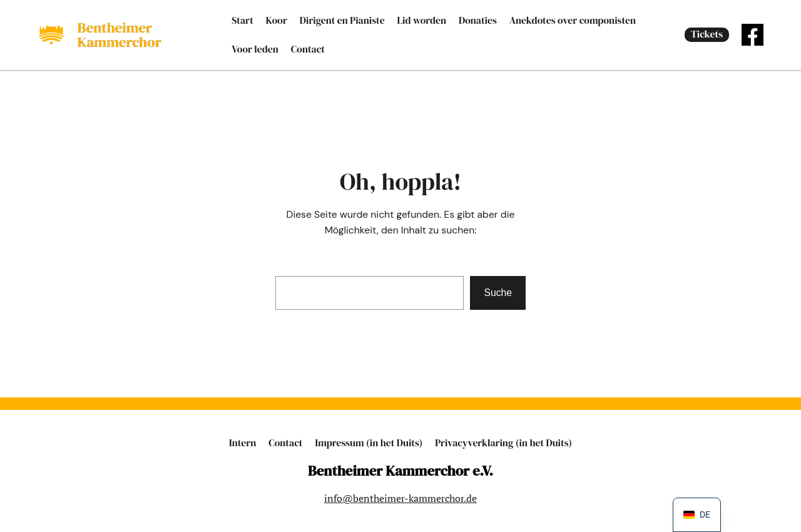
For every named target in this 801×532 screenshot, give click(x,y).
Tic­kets (707, 34)
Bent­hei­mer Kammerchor (120, 35)
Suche (498, 293)
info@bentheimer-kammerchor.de (400, 498)
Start (242, 20)
